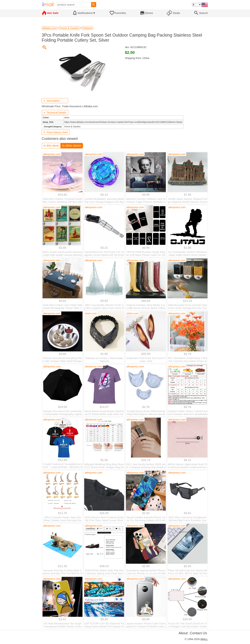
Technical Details (55, 112)
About (183, 633)
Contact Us (198, 633)
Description (52, 101)
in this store (51, 146)
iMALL (204, 639)
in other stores (72, 146)
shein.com (91, 313)
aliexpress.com (52, 154)
